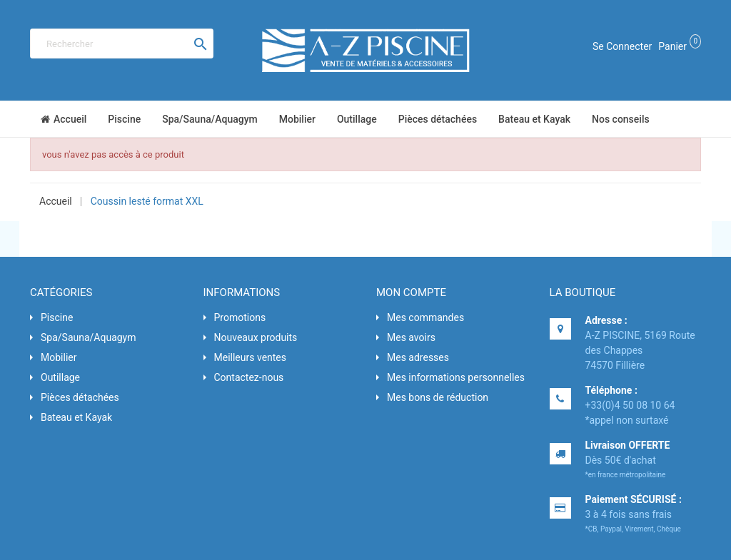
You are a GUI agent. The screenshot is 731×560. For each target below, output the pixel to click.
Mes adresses (418, 357)
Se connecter (622, 46)
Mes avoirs (411, 337)
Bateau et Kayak (76, 417)
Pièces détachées (80, 397)
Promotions (240, 317)
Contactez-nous (249, 377)
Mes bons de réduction (438, 397)
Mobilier (59, 357)
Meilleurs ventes (251, 357)
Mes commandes (425, 317)
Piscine (57, 317)
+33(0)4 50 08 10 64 (630, 405)
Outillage (60, 377)
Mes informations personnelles (456, 377)
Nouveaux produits (256, 337)
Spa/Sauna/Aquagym (89, 337)
